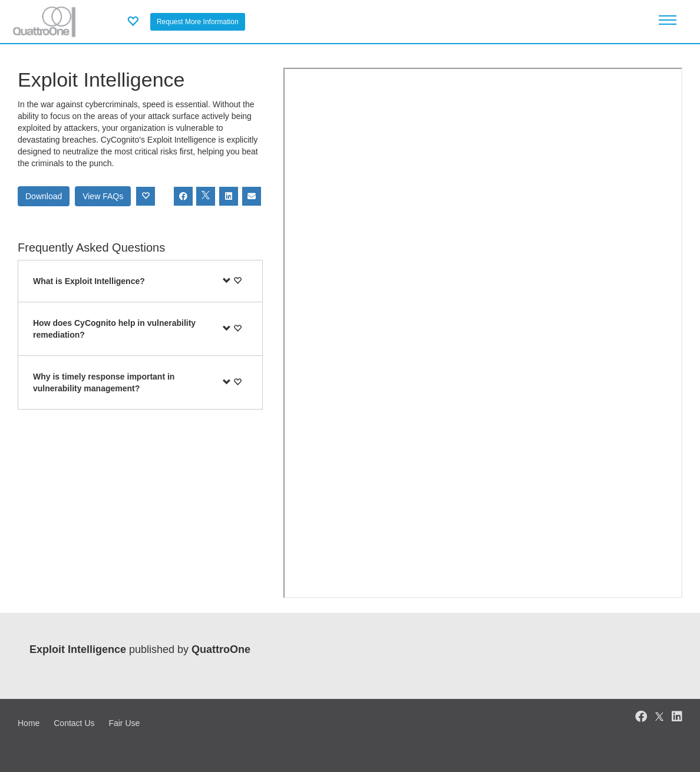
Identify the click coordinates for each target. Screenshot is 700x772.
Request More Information (198, 22)
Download (44, 196)
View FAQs (103, 196)
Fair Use (124, 723)
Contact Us (74, 723)
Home (29, 723)
